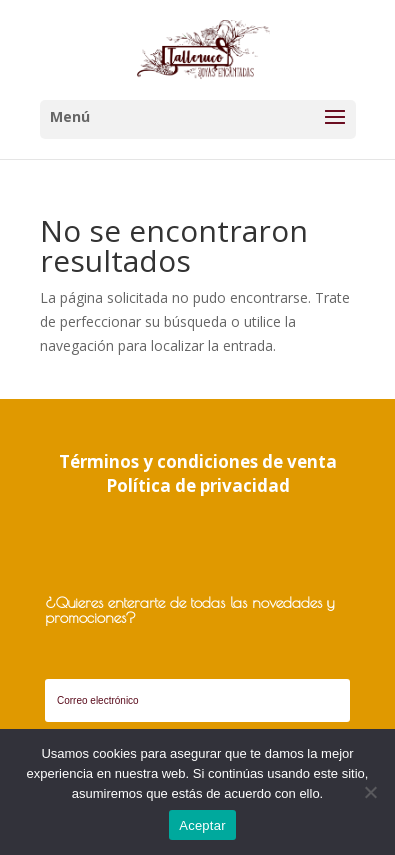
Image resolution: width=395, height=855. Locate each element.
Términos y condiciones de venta (198, 461)
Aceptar (202, 825)
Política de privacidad (198, 485)
